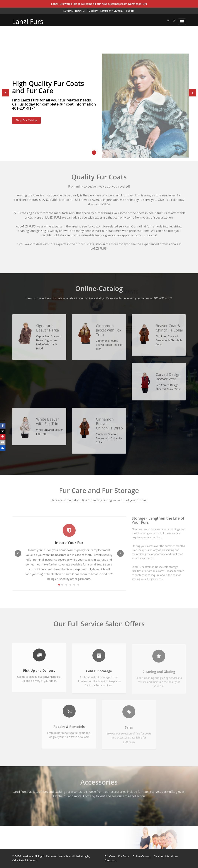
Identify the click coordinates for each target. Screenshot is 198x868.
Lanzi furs (27, 856)
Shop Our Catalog (27, 121)
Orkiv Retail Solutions (25, 860)
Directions (111, 860)
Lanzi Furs (28, 22)
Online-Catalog (141, 856)
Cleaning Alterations (166, 856)
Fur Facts (124, 856)
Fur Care (110, 856)
